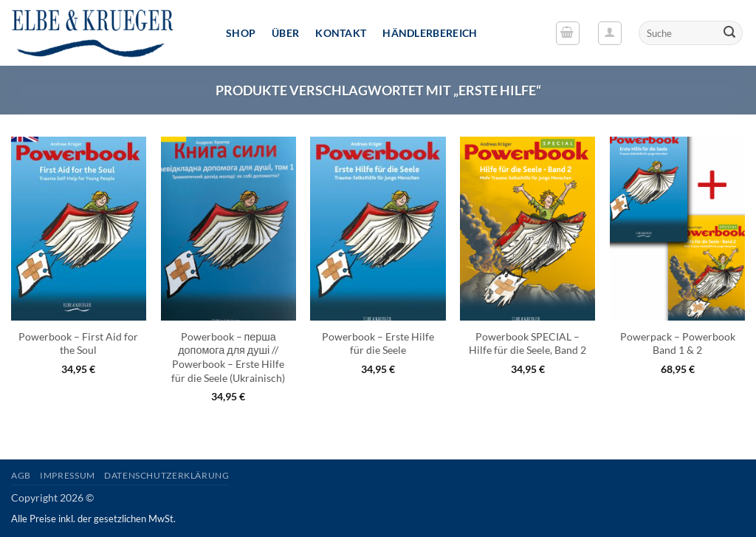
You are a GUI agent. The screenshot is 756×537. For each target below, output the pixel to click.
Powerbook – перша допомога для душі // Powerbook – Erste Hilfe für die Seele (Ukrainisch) (228, 357)
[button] (568, 33)
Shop (241, 33)
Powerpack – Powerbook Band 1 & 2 (678, 343)
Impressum (68, 475)
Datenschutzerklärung (166, 475)
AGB (21, 475)
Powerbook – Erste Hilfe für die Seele (378, 343)
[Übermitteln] (729, 33)
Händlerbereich (430, 33)
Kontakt (341, 33)
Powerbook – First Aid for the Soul (78, 343)
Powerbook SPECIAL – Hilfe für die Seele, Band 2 (528, 343)
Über (285, 33)
